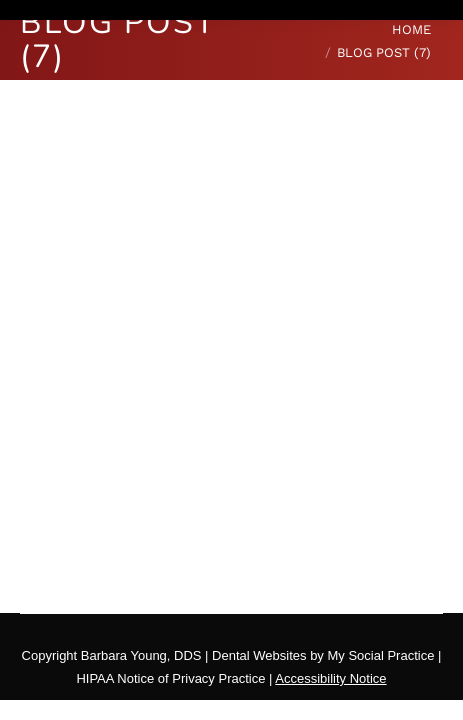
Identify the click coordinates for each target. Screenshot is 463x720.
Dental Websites (259, 655)
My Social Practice (379, 655)
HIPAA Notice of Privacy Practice (170, 678)
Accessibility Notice (330, 678)
